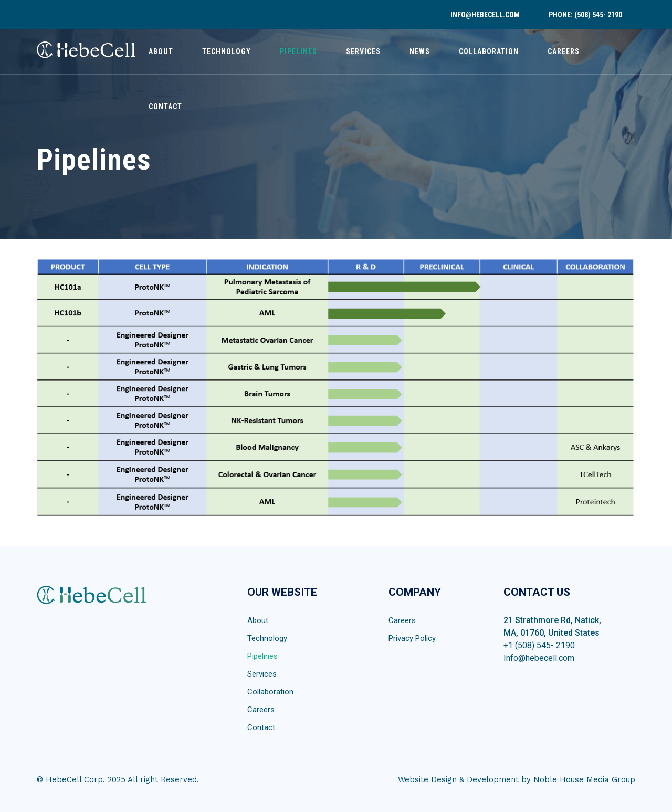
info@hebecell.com (485, 15)
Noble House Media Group (584, 779)
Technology (227, 51)
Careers (564, 51)
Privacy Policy (412, 638)
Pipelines (298, 51)
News (420, 51)
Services (363, 51)
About (161, 51)
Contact (165, 107)
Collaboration (489, 51)
